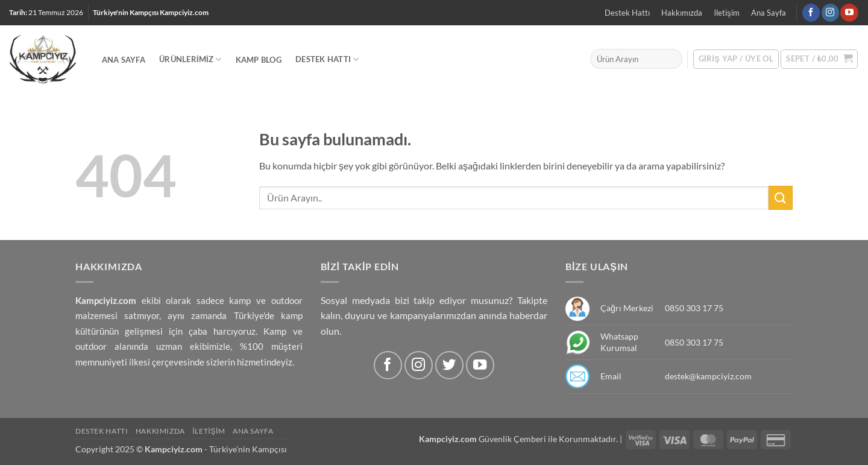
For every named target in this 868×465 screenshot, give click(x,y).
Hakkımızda (682, 13)
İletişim (727, 13)
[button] (819, 59)
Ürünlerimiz (190, 59)
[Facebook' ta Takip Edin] (811, 13)
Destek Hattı (627, 13)
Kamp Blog (259, 60)
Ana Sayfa (769, 13)
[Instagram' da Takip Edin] (830, 13)
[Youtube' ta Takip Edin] (849, 13)
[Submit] (781, 198)
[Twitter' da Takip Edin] (449, 365)
